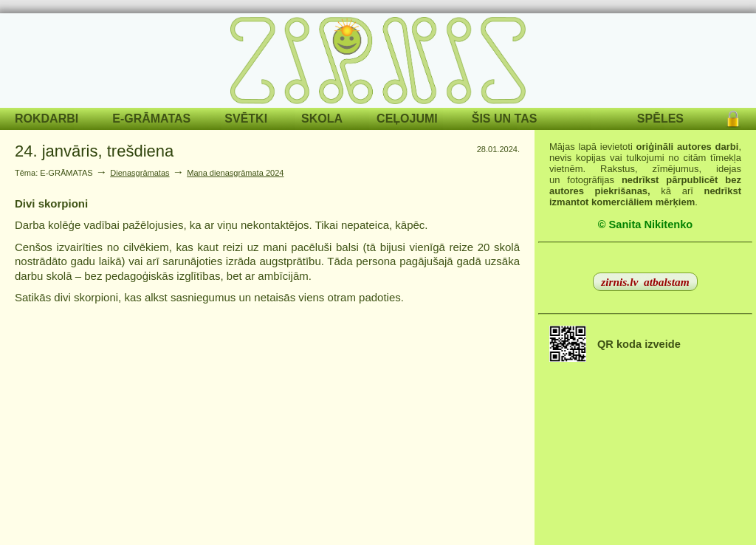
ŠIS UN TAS (505, 119)
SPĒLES (660, 119)
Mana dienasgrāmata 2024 (235, 173)
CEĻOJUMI (407, 119)
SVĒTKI (246, 119)
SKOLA (322, 119)
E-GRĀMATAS (151, 119)
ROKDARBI (47, 119)
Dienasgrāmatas (140, 173)
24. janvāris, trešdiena (94, 151)
